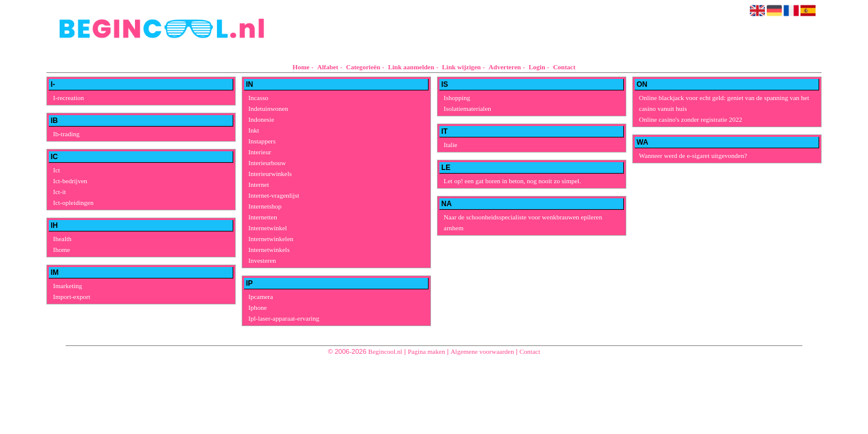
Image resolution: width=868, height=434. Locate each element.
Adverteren (505, 67)
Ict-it (59, 192)
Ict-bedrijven (70, 181)
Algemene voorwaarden (482, 351)
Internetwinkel (268, 228)
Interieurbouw (267, 163)
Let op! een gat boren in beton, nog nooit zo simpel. (512, 181)
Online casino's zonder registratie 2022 (690, 119)
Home (301, 67)
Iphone (258, 307)
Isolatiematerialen (467, 108)
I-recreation (68, 98)
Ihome (61, 250)
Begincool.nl (385, 351)
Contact (564, 67)
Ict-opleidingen (73, 203)
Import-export (72, 297)
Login (537, 67)
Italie (451, 145)
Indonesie (261, 119)
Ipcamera (261, 297)
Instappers (262, 141)
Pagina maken (426, 351)
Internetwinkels (269, 250)
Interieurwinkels (270, 174)
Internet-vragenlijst (274, 195)
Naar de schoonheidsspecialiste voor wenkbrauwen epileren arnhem (523, 222)
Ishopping (457, 98)
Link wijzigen (461, 67)
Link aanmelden (411, 67)
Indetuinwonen (268, 108)
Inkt (254, 130)
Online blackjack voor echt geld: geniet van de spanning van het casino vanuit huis (724, 103)
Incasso (258, 98)
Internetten (263, 217)
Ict (57, 170)
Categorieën (363, 67)
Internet (259, 184)
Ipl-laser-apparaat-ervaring (284, 318)
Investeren (262, 260)
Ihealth (62, 239)
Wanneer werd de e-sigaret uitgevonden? (693, 156)
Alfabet (328, 67)
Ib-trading (66, 134)
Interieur (260, 152)
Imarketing (68, 286)
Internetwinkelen (271, 239)
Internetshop (265, 206)
